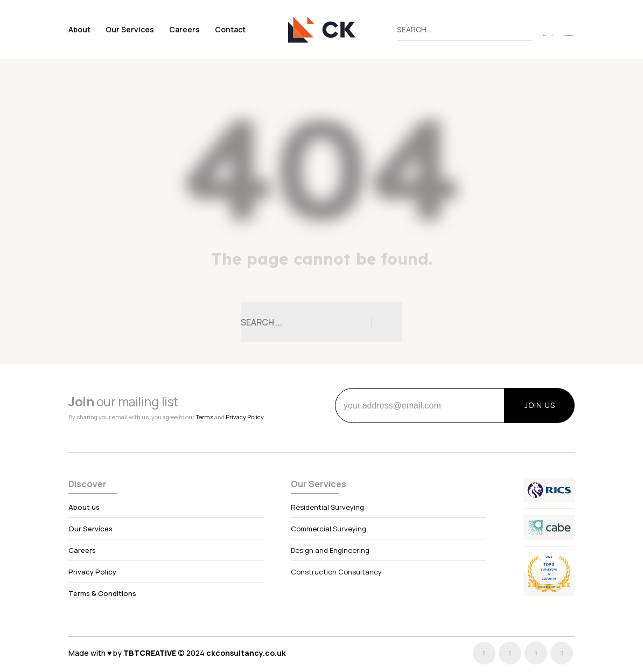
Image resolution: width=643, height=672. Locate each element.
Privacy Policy (244, 417)
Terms (204, 417)
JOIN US (540, 405)
